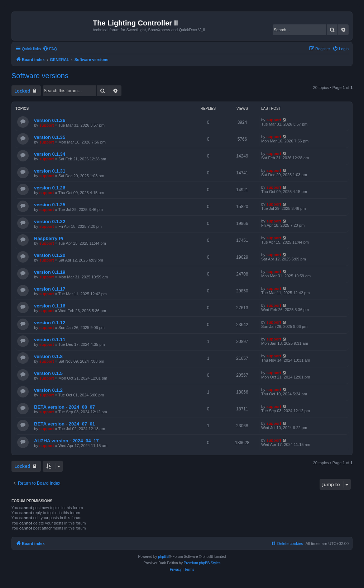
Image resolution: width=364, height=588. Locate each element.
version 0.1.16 (50, 306)
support (47, 125)
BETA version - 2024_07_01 (64, 424)
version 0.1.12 (50, 323)
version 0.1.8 (48, 356)
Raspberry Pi (49, 238)
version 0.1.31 (50, 171)
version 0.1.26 (50, 188)
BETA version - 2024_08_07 (64, 407)
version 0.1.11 (50, 340)
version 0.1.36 (50, 120)
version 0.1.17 (50, 289)
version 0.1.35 (50, 137)
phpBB (163, 557)
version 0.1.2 (48, 390)
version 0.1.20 (50, 255)
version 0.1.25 (50, 205)
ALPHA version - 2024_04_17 (66, 441)
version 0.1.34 (50, 154)
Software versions (40, 76)
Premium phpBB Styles (202, 563)
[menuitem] (50, 49)
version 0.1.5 (48, 373)
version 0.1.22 (50, 222)
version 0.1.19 (50, 272)
